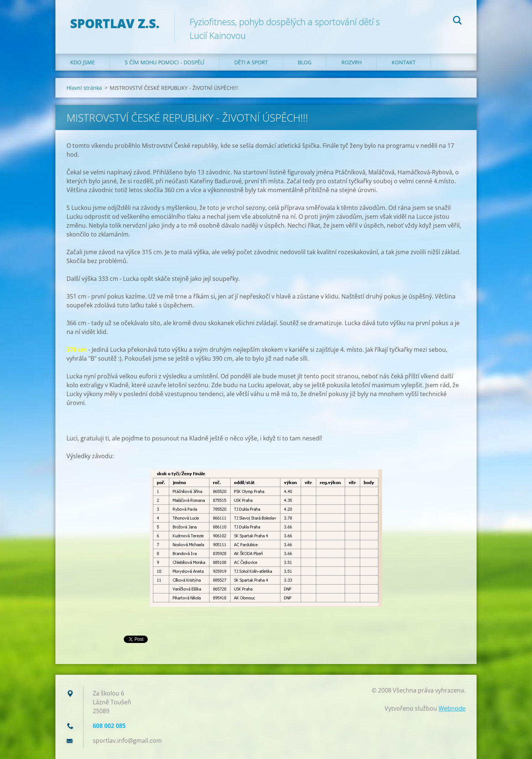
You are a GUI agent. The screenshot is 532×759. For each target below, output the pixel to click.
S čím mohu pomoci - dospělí (165, 62)
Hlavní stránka (84, 88)
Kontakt (404, 62)
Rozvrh (352, 62)
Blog (305, 62)
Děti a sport (251, 62)
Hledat (457, 21)
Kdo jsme (83, 62)
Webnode (452, 708)
